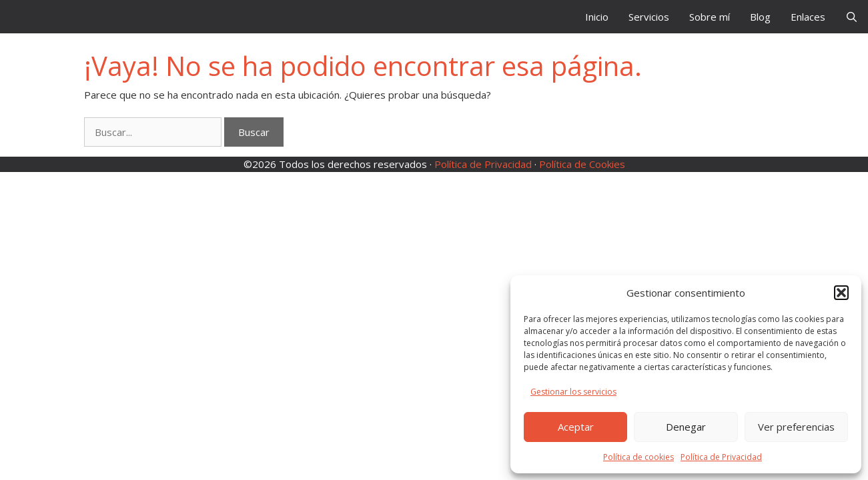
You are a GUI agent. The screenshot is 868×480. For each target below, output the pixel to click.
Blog (760, 17)
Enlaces (808, 17)
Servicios (649, 17)
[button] (841, 293)
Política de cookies (638, 457)
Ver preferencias (796, 427)
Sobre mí (710, 17)
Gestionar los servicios (573, 392)
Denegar (686, 427)
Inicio (597, 17)
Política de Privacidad (721, 457)
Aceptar (576, 427)
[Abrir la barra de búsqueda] (852, 17)
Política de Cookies (582, 164)
